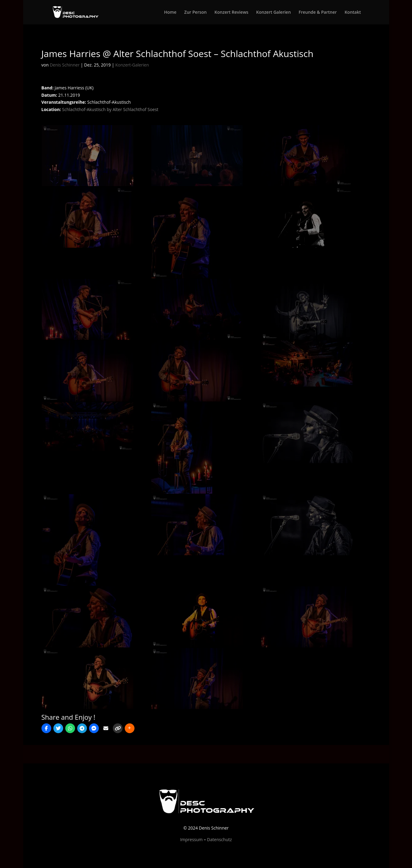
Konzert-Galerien (132, 65)
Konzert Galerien (274, 13)
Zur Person (195, 13)
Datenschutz (219, 839)
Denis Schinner (65, 65)
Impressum (192, 839)
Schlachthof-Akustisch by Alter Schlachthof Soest (110, 109)
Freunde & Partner (318, 13)
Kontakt (353, 13)
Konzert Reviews (231, 13)
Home (170, 13)
